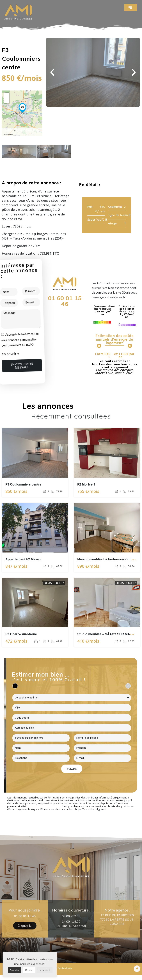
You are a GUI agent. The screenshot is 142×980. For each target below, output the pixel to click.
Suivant (72, 769)
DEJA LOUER (54, 583)
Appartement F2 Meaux (23, 559)
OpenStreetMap (27, 130)
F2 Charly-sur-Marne (21, 634)
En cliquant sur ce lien (44, 806)
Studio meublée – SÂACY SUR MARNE (107, 634)
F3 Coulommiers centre (23, 484)
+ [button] (7, 95)
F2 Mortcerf (86, 484)
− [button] (7, 101)
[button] (131, 7)
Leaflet (8, 130)
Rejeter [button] (29, 970)
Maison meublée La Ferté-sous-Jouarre (107, 559)
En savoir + (44, 970)
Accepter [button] (14, 970)
